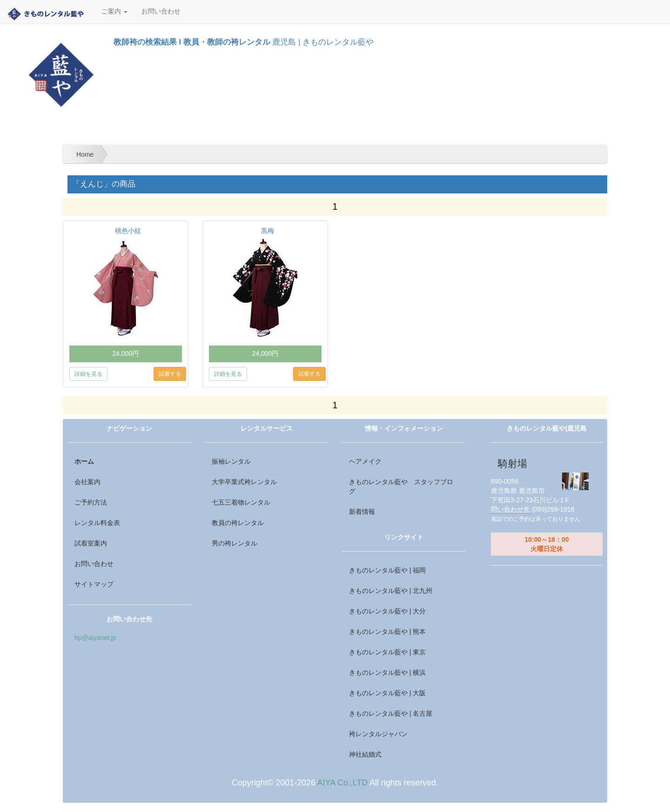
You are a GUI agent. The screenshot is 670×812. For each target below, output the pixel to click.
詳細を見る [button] (88, 374)
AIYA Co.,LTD (342, 783)
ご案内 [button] (114, 11)
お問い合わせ (161, 11)
